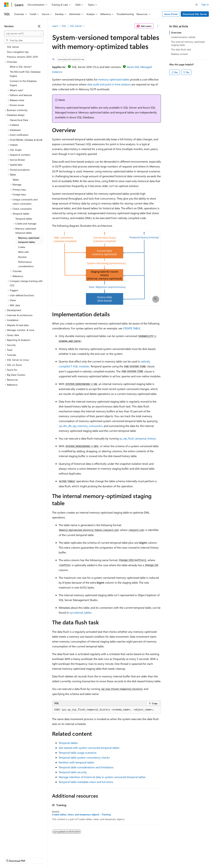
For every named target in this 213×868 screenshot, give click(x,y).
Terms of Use (127, 857)
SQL (64, 26)
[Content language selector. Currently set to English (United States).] (20, 849)
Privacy (76, 857)
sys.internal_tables (80, 612)
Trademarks (144, 857)
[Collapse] (39, 26)
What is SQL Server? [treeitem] (21, 67)
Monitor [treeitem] (22, 257)
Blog (47, 857)
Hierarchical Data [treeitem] (19, 120)
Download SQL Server (195, 14)
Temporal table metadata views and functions (86, 782)
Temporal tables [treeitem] (24, 219)
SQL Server (76, 26)
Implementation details (183, 37)
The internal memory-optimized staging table (188, 43)
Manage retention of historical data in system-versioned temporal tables (102, 777)
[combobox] (24, 33)
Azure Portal (171, 14)
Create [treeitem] (22, 247)
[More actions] (158, 26)
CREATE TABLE (132, 328)
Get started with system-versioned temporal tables (89, 748)
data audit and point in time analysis (109, 84)
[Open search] (197, 5)
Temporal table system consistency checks (84, 757)
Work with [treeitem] (24, 252)
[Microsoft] (6, 5)
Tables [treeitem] (16, 180)
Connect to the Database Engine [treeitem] (23, 83)
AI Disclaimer (11, 857)
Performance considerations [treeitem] (26, 264)
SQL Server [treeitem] (13, 47)
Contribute (62, 857)
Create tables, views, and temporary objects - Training (81, 815)
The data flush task (181, 49)
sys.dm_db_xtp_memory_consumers (81, 426)
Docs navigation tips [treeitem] (18, 52)
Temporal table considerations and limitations (86, 767)
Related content (179, 54)
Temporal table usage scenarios (78, 753)
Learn (55, 26)
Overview (176, 32)
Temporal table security (73, 772)
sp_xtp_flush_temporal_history (138, 438)
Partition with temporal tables (76, 762)
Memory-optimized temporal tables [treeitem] (29, 240)
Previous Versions (32, 857)
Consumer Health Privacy (100, 857)
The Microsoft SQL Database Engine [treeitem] (25, 74)
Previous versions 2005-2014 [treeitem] (22, 57)
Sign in (205, 4)
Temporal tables (68, 743)
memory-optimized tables (114, 79)
